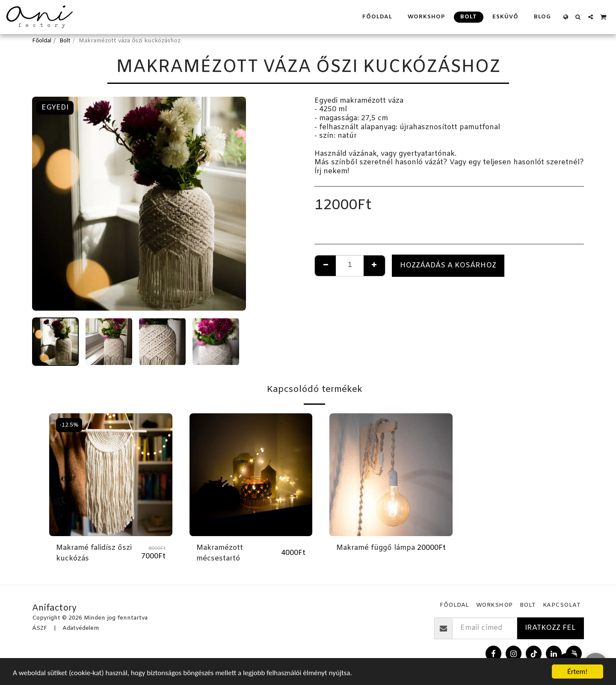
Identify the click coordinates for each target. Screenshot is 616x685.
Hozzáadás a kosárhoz (448, 266)
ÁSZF (40, 628)
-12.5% (69, 425)
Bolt (65, 41)
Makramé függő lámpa (376, 548)
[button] (578, 17)
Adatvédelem (81, 628)
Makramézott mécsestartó (220, 553)
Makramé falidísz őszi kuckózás (94, 553)
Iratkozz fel (550, 628)
